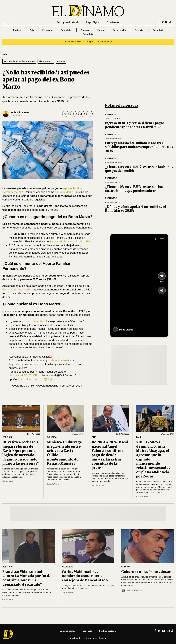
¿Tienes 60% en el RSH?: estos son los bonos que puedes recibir (139, 169)
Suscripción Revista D (68, 22)
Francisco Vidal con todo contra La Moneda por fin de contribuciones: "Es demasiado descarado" (27, 578)
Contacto (87, 631)
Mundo (101, 30)
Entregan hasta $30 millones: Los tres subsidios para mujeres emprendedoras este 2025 (139, 147)
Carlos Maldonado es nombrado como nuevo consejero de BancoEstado (85, 576)
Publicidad (75, 638)
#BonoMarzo (58, 361)
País (32, 30)
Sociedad (158, 30)
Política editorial (108, 631)
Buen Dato (88, 34)
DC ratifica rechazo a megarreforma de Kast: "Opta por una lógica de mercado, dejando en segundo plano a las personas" (21, 452)
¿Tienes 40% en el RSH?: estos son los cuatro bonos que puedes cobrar (134, 188)
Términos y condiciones (95, 638)
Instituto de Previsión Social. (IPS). (71, 242)
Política (17, 30)
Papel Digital (93, 22)
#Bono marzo (46, 61)
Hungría (90, 42)
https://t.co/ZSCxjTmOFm (24, 375)
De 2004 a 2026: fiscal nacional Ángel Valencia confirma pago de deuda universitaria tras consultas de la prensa (110, 455)
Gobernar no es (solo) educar (146, 571)
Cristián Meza (8, 481)
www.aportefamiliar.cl (34, 321)
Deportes (140, 30)
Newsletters (113, 22)
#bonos (61, 61)
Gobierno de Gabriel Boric (18, 290)
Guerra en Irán (105, 42)
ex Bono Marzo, (64, 192)
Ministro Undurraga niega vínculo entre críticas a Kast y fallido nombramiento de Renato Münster (64, 452)
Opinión (85, 30)
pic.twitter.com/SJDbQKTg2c (37, 379)
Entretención (120, 30)
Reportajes (67, 30)
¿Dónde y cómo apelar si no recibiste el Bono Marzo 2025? (136, 208)
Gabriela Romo (20, 112)
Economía (47, 30)
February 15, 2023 (71, 386)
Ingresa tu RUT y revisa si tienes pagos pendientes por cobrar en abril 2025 (135, 125)
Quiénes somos (67, 631)
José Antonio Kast (73, 42)
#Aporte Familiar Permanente (19, 61)
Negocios (67, 567)
